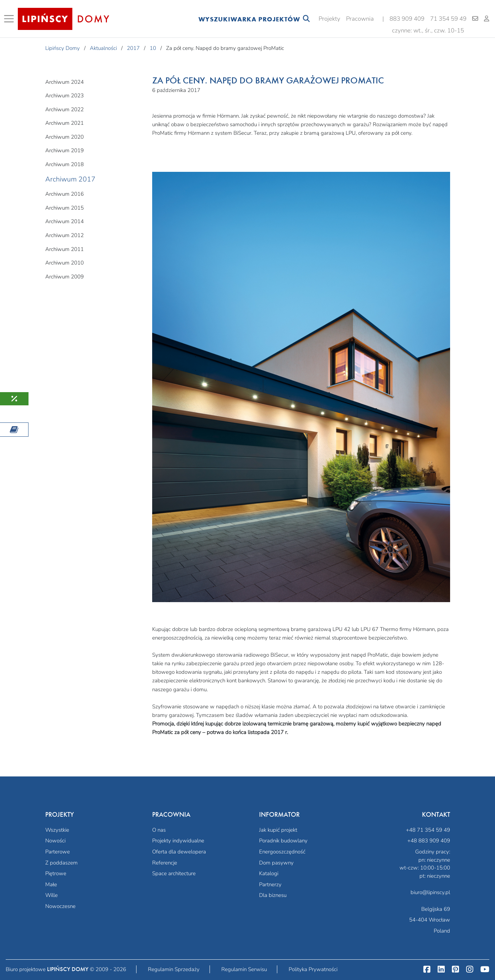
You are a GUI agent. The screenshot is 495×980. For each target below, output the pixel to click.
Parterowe (58, 852)
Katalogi (269, 873)
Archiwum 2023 (65, 96)
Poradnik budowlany (283, 841)
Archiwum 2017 (70, 179)
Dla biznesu (273, 895)
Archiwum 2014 (65, 221)
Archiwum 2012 (65, 235)
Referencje (165, 863)
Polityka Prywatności (313, 969)
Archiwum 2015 (65, 208)
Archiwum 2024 (65, 82)
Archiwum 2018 (65, 164)
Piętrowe (56, 873)
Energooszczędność (282, 852)
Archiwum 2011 (65, 249)
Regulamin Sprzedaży (174, 969)
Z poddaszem (61, 863)
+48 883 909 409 (429, 841)
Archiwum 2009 (65, 277)
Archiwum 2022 (65, 109)
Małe (51, 884)
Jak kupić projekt (278, 830)
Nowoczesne (60, 906)
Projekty (329, 19)
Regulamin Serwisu (244, 969)
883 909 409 (407, 19)
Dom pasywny (276, 863)
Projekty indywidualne (178, 841)
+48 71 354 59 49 (428, 830)
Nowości (55, 841)
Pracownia (360, 19)
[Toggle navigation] (10, 19)
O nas (159, 830)
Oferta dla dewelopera (179, 852)
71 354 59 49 (448, 19)
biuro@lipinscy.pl (430, 892)
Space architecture (174, 873)
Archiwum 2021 (65, 123)
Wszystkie (57, 830)
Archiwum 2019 (65, 150)
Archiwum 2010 (65, 263)
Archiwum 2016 (65, 194)
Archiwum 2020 (65, 137)
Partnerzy (270, 884)
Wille (51, 895)
